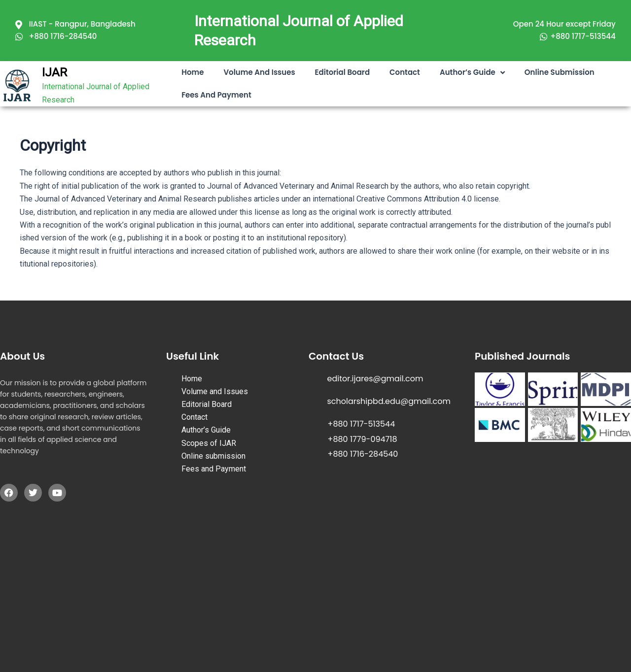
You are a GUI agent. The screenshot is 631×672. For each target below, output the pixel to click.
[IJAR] (17, 86)
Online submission (560, 72)
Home (193, 72)
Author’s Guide (472, 73)
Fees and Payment (216, 95)
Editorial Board (342, 72)
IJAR (54, 72)
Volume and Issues (259, 72)
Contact (405, 72)
